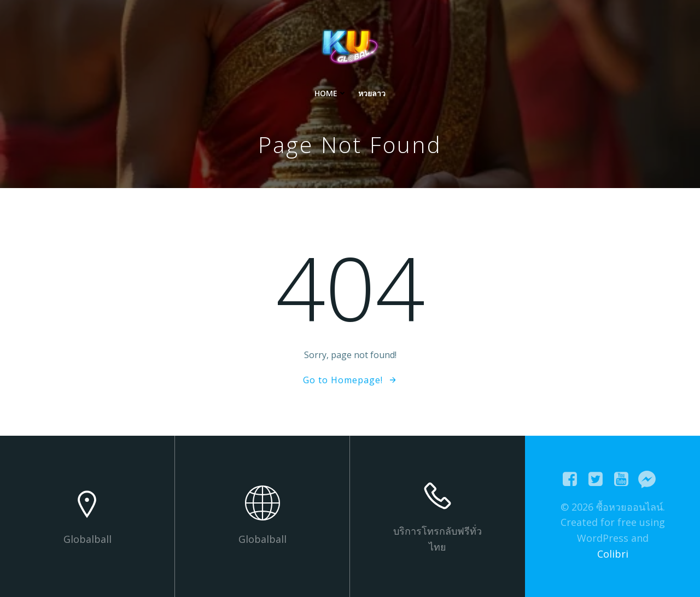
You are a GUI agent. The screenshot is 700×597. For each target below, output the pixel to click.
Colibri (613, 554)
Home (331, 93)
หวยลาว (372, 93)
